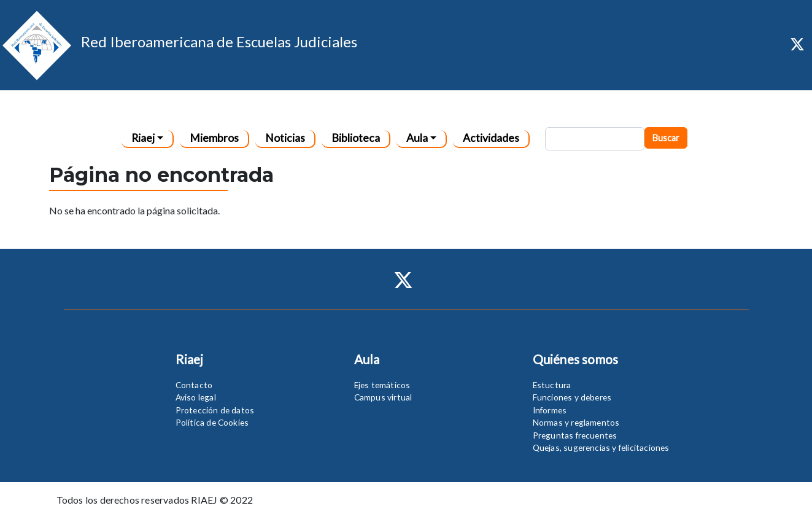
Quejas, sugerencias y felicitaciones (601, 447)
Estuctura (552, 385)
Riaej (143, 138)
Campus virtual (383, 397)
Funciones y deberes (572, 397)
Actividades (491, 138)
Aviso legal (196, 397)
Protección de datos (215, 410)
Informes (550, 410)
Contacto (194, 385)
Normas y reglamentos (576, 422)
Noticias (285, 138)
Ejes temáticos (382, 385)
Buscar (666, 138)
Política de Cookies (212, 422)
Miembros (214, 138)
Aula (417, 138)
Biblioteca (356, 138)
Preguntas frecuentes (575, 435)
